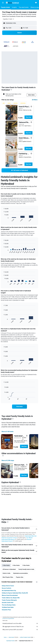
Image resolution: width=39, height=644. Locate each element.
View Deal (28, 117)
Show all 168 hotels (8, 432)
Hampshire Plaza (6, 590)
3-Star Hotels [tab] (6, 546)
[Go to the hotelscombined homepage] (12, 3)
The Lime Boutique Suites (9, 585)
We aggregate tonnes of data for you (20, 607)
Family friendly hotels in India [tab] (26, 549)
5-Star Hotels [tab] (26, 546)
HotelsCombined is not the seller (20, 604)
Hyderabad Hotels (10, 621)
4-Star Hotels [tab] (16, 546)
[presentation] (11, 90)
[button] (3, 3)
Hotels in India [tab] (6, 553)
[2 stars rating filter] (4, 104)
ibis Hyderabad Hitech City (9, 571)
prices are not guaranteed (8, 599)
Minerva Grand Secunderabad (10, 575)
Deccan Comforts (7, 568)
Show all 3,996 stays (8, 460)
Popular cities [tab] (20, 557)
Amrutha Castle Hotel (8, 583)
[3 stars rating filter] (9, 104)
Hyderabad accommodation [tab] (20, 553)
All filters (35, 100)
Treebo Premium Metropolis (9, 580)
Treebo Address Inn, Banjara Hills (11, 578)
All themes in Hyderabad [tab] (9, 549)
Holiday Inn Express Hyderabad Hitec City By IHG (15, 573)
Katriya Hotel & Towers (8, 566)
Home (5, 617)
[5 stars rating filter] (23, 104)
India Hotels (11, 617)
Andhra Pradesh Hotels (25, 617)
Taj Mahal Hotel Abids (8, 587)
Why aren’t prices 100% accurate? (20, 610)
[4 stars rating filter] (16, 104)
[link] (19, 170)
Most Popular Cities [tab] (8, 557)
